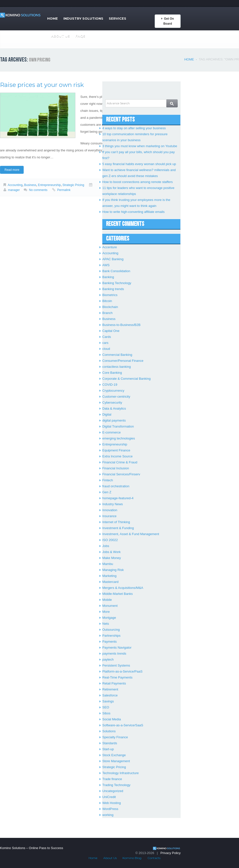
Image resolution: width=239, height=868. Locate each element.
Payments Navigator (117, 648)
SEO (106, 707)
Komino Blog (132, 858)
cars (105, 343)
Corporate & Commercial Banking (126, 379)
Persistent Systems (116, 665)
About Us (60, 36)
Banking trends (113, 289)
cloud (106, 349)
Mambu (108, 564)
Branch (107, 313)
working (108, 815)
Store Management (116, 761)
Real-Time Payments (117, 677)
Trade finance (112, 779)
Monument (110, 606)
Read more (12, 170)
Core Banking (112, 373)
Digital (107, 414)
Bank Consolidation (116, 271)
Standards (110, 743)
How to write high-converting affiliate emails (133, 212)
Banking (108, 277)
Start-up (108, 749)
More (106, 612)
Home (53, 18)
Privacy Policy (171, 853)
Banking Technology (117, 283)
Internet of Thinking (116, 522)
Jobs (106, 546)
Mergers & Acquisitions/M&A (123, 588)
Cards (107, 337)
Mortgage (109, 618)
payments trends (114, 653)
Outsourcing (111, 630)
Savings (108, 701)
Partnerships (111, 636)
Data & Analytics (114, 408)
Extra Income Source (117, 456)
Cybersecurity (112, 403)
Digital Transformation (118, 426)
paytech (108, 659)
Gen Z (107, 492)
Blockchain (110, 307)
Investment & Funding (118, 528)
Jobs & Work (111, 552)
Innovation (110, 510)
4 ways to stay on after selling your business (134, 128)
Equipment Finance (116, 450)
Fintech (108, 480)
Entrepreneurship (49, 185)
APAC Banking (113, 259)
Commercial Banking (117, 355)
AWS (106, 265)
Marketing (109, 576)
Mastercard (110, 582)
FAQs (80, 36)
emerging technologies (119, 438)
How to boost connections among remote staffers (137, 182)
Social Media (112, 719)
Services (118, 18)
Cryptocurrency (113, 391)
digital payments (114, 420)
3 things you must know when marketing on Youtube (140, 146)
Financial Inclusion (116, 468)
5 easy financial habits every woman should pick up (139, 164)
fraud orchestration (116, 486)
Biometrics (110, 295)
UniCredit (109, 797)
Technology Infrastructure (120, 773)
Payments (110, 642)
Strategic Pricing (73, 185)
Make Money (112, 558)
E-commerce (112, 432)
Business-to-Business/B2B (121, 325)
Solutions (109, 731)
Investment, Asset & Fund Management (131, 534)
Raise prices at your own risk (42, 85)
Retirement (110, 689)
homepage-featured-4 (118, 498)
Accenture (110, 247)
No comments (38, 190)
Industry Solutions (83, 18)
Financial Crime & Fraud (120, 462)
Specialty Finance (115, 737)
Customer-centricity (116, 397)
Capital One (111, 331)
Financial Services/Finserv (121, 474)
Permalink (64, 190)
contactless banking (117, 367)
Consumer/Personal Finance (123, 361)
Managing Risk (113, 570)
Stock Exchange (114, 755)
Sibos (106, 713)
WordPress (110, 809)
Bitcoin (107, 301)
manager (14, 190)
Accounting (15, 185)
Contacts (154, 858)
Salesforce (110, 695)
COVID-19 (110, 385)
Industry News (113, 504)
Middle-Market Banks (118, 594)
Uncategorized (113, 791)
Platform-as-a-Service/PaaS (122, 671)
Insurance (109, 516)
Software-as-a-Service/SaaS (123, 725)
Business (30, 185)
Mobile (107, 600)
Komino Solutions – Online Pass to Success (32, 848)
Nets (106, 624)
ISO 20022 (110, 540)
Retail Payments (114, 683)
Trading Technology (116, 785)
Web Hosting (112, 803)
